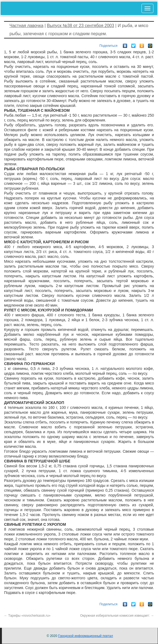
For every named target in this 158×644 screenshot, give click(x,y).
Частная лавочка (26, 26)
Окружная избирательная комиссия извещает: (117, 616)
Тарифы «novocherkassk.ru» (27, 616)
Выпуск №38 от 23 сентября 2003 (80, 26)
